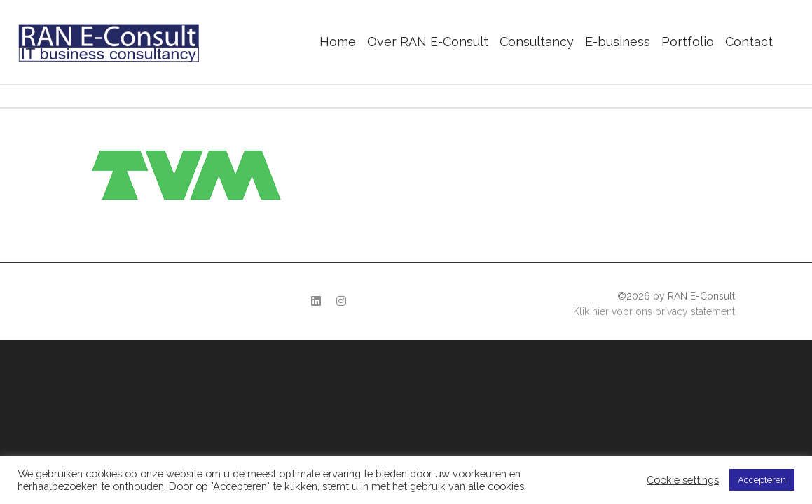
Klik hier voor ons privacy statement (654, 311)
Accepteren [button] (762, 480)
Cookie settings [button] (683, 480)
